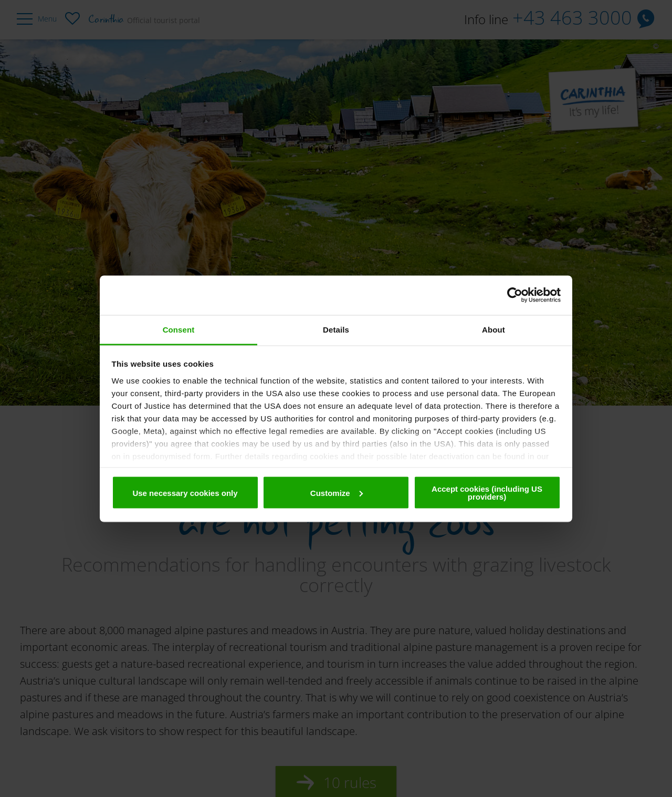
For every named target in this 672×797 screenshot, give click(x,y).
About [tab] (493, 329)
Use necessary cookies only (185, 493)
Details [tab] (336, 329)
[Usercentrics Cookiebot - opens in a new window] (515, 295)
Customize (337, 493)
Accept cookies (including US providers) (487, 493)
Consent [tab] (179, 329)
